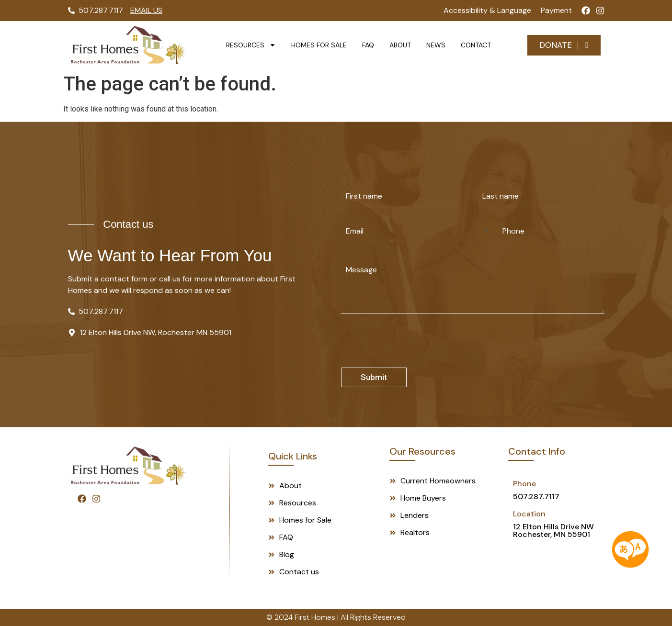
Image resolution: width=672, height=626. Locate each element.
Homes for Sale (319, 45)
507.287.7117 (536, 497)
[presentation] (414, 361)
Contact (476, 45)
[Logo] (127, 45)
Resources (251, 45)
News (436, 45)
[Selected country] (484, 231)
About (400, 45)
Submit (374, 377)
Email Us (146, 10)
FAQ (368, 45)
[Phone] (534, 231)
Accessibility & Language (487, 10)
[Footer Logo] (127, 466)
